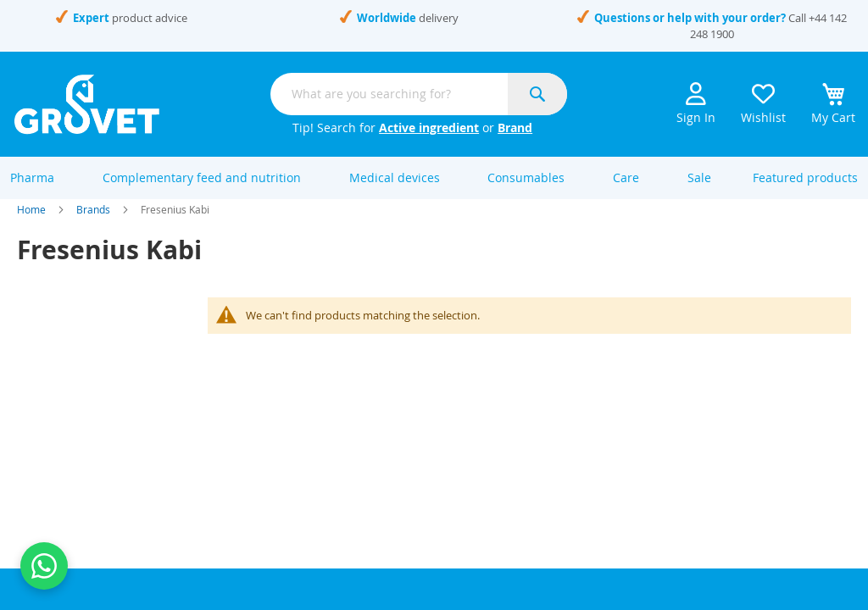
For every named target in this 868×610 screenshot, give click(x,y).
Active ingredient (429, 128)
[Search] (537, 94)
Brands (93, 227)
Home (31, 227)
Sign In (696, 104)
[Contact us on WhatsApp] (44, 566)
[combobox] (419, 94)
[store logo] (87, 104)
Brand (515, 128)
